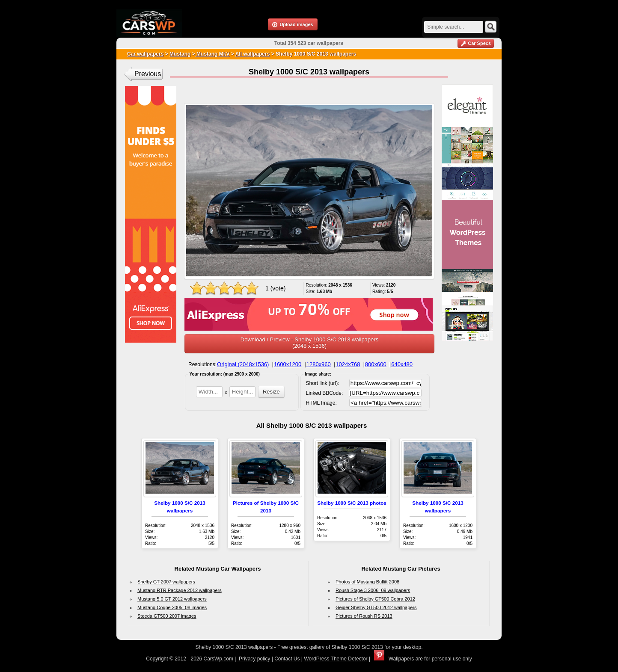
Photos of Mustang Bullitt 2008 (367, 582)
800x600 (376, 364)
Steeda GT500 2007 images (167, 616)
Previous (148, 74)
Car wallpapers (145, 54)
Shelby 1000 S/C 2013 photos (352, 503)
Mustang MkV (212, 54)
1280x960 (319, 364)
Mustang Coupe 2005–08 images (172, 607)
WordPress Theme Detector (336, 659)
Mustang (180, 54)
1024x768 (348, 364)
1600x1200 (288, 364)
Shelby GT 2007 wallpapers (166, 582)
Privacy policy (254, 659)
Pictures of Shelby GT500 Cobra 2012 (375, 599)
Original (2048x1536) (243, 364)
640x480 (402, 364)
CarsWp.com (218, 659)
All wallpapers (253, 54)
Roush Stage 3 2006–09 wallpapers (373, 590)
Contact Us (287, 659)
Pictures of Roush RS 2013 (364, 616)
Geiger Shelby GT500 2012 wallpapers (376, 607)
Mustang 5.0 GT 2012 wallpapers (172, 599)
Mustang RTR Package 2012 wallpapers (180, 590)
